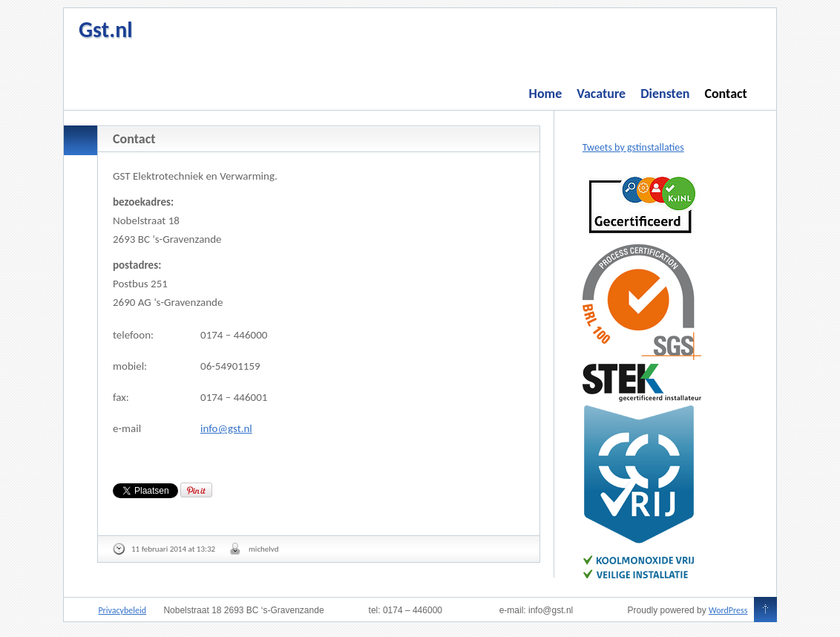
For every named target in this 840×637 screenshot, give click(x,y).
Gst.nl (106, 29)
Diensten (665, 94)
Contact (725, 94)
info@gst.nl (226, 428)
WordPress (728, 610)
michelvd (263, 549)
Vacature (601, 94)
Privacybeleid (122, 610)
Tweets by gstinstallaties (633, 147)
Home (546, 94)
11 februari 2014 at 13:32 (173, 549)
